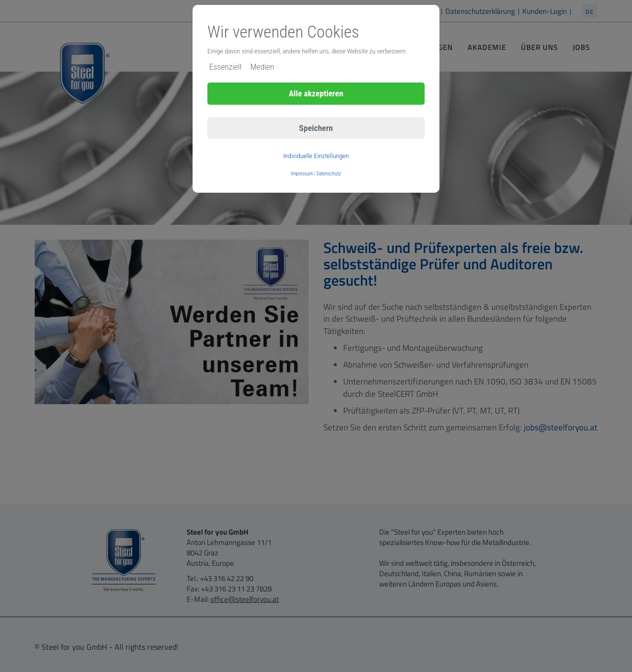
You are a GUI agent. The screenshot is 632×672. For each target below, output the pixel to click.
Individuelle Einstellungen (316, 156)
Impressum (302, 174)
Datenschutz (329, 174)
